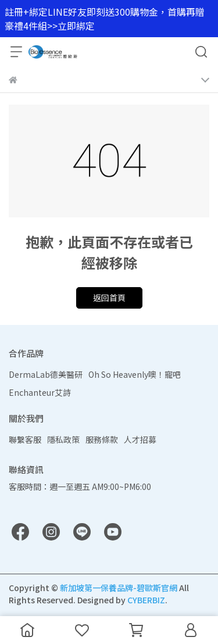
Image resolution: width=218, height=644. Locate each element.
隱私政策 (63, 439)
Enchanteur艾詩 (40, 392)
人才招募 (140, 439)
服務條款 (102, 439)
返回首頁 (109, 298)
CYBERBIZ (146, 600)
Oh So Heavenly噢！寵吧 (135, 374)
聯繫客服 (25, 439)
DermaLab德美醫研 (46, 374)
